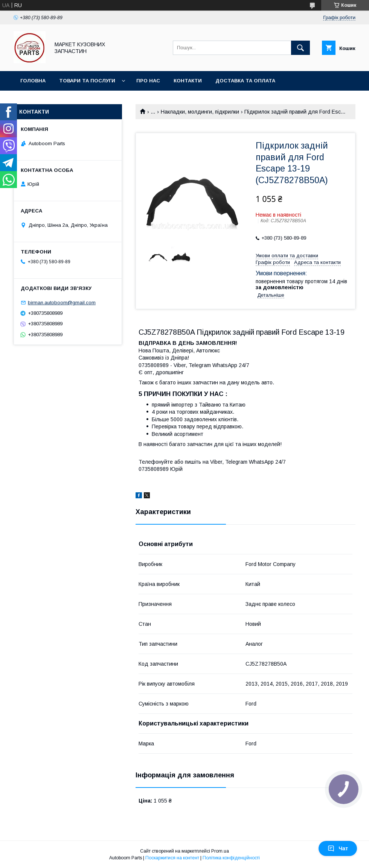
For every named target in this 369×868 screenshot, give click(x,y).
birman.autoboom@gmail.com (62, 303)
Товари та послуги (87, 81)
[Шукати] (300, 48)
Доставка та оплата (245, 81)
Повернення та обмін (52, 100)
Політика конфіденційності (231, 858)
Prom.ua (220, 851)
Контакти (188, 81)
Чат (338, 848)
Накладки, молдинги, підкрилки (200, 112)
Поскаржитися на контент (172, 858)
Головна (33, 81)
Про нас (148, 81)
